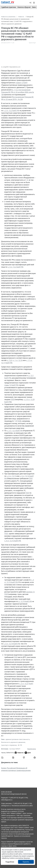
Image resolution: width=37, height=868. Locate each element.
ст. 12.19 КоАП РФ (25, 601)
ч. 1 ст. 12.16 (18, 360)
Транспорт (32, 43)
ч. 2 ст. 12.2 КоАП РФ (11, 111)
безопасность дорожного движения (13, 742)
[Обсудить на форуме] (24, 758)
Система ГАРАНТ (15, 749)
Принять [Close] (26, 862)
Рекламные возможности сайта (22, 805)
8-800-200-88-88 (6, 792)
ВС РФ (20, 745)
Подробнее (10, 862)
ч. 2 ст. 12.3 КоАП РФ (15, 431)
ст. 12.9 (9, 360)
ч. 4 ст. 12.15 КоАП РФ (13, 541)
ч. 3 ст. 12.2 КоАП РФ (15, 267)
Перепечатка (31, 749)
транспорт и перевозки (9, 745)
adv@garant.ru (6, 805)
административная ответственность (18, 739)
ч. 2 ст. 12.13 (11, 476)
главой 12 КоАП (21, 83)
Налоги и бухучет (24, 7)
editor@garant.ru (7, 800)
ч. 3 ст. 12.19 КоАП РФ (12, 644)
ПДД (12, 399)
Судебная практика (9, 7)
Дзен (28, 753)
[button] (30, 3)
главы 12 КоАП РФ (11, 385)
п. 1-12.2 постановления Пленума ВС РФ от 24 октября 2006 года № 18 (18, 92)
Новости (19, 753)
